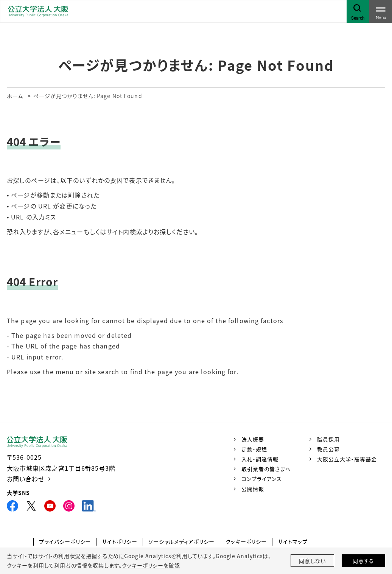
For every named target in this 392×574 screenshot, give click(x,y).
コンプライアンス (262, 479)
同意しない (313, 561)
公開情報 (253, 489)
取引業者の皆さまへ (266, 469)
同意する (364, 561)
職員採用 (328, 439)
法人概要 (253, 439)
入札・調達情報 (260, 459)
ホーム (15, 96)
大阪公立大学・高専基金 (347, 459)
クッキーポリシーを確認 (151, 565)
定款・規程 (254, 449)
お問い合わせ (26, 479)
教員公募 (328, 449)
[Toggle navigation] (381, 11)
